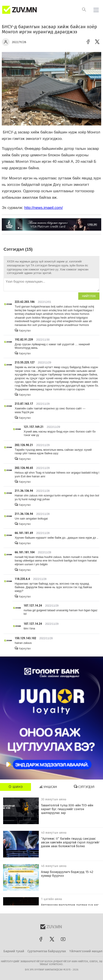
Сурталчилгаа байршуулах (47, 951)
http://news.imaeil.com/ (44, 208)
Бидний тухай (14, 951)
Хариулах (23, 330)
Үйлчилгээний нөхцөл (86, 951)
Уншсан (48, 787)
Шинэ (15, 787)
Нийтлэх (89, 296)
